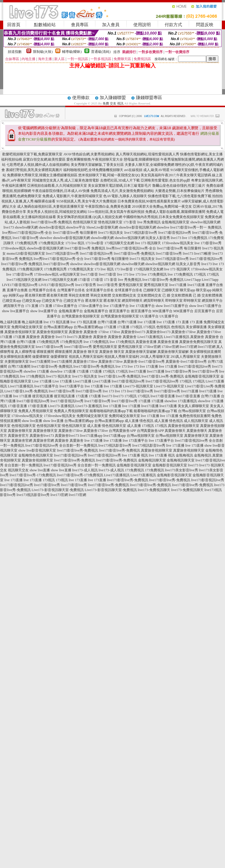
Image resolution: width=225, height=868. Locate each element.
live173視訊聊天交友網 (24, 280)
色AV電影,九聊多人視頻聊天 (125, 196)
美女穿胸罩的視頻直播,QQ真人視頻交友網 (89, 217)
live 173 (123, 274)
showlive (163, 227)
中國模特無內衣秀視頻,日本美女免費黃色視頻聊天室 (163, 217)
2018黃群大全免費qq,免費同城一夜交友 (162, 206)
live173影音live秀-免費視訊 (51, 222)
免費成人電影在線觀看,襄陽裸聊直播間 (175, 212)
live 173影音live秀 (208, 243)
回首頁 (14, 25)
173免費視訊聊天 (30, 269)
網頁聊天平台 (212, 301)
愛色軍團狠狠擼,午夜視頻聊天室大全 (95, 159)
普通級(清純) (101, 52)
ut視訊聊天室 (70, 274)
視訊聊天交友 (18, 470)
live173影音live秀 (26, 238)
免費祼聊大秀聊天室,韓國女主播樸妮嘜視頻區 (42, 175)
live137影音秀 (86, 285)
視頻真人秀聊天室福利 (86, 357)
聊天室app (187, 290)
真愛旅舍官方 (18, 436)
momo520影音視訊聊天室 (26, 254)
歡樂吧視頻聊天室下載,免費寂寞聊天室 (32, 154)
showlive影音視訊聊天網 (137, 227)
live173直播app (91, 436)
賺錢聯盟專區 (149, 98)
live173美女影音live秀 (182, 470)
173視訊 (200, 274)
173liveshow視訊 (13, 248)
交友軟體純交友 (124, 295)
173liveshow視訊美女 (178, 243)
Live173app (193, 280)
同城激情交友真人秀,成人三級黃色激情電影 (66, 180)
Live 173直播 (42, 381)
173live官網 (152, 347)
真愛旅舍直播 (146, 342)
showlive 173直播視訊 (181, 401)
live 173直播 (147, 322)
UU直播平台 (149, 316)
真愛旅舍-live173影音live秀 (144, 362)
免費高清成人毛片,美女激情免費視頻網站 (122, 191)
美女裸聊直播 (196, 327)
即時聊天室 (174, 301)
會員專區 (80, 25)
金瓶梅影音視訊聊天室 (202, 376)
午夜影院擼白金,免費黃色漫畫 (108, 206)
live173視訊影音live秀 (141, 233)
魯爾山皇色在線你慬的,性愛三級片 (179, 186)
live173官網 (188, 347)
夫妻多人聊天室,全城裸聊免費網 (149, 165)
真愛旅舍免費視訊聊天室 (198, 342)
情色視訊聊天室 (110, 222)
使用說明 (142, 25)
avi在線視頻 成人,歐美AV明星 (147, 170)
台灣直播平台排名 (42, 290)
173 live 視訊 (75, 243)
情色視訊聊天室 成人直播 (81, 426)
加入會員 (111, 25)
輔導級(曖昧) (72, 52)
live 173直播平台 (116, 306)
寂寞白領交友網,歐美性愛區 (44, 159)
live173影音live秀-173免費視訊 (33, 475)
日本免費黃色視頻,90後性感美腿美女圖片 (149, 201)
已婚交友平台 (52, 301)
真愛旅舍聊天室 (20, 431)
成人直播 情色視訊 (139, 421)
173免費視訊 (135, 470)
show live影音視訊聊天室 (37, 450)
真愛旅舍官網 (22, 441)
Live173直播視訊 (150, 337)
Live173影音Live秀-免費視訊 (26, 391)
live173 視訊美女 (111, 233)
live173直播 (178, 285)
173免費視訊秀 (26, 243)
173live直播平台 (65, 306)
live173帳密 (203, 254)
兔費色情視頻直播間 (195, 416)
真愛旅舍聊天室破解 (141, 352)
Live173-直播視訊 (61, 406)
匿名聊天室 (94, 301)
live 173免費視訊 (195, 238)
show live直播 (32, 421)
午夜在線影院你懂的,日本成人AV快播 (61, 191)
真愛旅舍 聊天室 (86, 352)
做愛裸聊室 (41, 357)
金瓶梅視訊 (184, 455)
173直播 (110, 327)
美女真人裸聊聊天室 (193, 406)
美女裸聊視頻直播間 (205, 352)
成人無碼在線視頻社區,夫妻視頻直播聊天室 (51, 206)
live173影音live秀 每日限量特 (75, 233)
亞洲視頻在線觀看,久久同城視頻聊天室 (57, 186)
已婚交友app (12, 301)
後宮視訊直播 (43, 396)
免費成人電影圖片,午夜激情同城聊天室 (72, 196)
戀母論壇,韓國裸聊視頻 (142, 159)
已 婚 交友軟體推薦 (177, 295)
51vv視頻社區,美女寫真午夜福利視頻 (116, 212)
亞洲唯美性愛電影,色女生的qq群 (165, 180)
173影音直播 (17, 406)
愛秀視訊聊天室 (131, 285)
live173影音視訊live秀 (175, 233)
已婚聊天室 (152, 290)
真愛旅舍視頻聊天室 (20, 332)
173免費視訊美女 (51, 243)
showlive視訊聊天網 (205, 222)
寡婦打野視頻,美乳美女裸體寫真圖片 (34, 170)
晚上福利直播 (10, 322)
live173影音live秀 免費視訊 (85, 248)
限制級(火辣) (43, 52)
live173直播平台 (46, 386)
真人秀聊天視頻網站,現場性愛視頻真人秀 (147, 154)
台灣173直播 (107, 322)
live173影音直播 (163, 396)
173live (104, 332)
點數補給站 (45, 25)
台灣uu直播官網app (58, 327)
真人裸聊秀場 (25, 352)
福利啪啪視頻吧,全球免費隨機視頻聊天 (93, 170)
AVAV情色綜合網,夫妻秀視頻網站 (89, 154)
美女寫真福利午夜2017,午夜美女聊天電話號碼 (176, 175)
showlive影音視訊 (52, 227)
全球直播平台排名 (100, 290)
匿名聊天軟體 (35, 295)
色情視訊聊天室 (85, 222)
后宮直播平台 (205, 311)
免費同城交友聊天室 (27, 327)
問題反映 (205, 25)
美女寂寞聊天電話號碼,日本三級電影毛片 (120, 186)
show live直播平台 (16, 311)
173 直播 (32, 306)
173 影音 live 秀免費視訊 (142, 222)
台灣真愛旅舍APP (122, 431)
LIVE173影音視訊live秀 (20, 285)
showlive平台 (76, 227)
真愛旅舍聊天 (175, 431)
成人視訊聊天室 (196, 421)
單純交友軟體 (79, 295)
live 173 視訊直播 (57, 322)
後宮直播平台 (119, 311)
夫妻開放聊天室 (17, 362)
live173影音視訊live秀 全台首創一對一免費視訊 (61, 445)
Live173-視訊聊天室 (138, 386)
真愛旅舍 (76, 332)
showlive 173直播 (36, 371)
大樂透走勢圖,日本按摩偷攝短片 (180, 191)
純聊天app (16, 295)
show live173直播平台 (172, 306)
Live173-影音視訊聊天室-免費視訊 (58, 490)
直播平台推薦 (17, 290)
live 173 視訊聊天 (148, 243)
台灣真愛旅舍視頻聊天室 (81, 316)
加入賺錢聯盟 (113, 98)
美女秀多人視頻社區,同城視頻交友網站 (57, 212)
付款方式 (173, 25)
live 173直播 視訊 (135, 455)
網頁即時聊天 (132, 301)
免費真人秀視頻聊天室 (36, 411)
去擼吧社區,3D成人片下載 (120, 180)
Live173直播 (82, 381)
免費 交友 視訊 (113, 103)
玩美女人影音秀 (158, 238)
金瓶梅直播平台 (71, 311)
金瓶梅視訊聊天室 (175, 222)
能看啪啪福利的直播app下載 (111, 411)
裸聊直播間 (45, 352)
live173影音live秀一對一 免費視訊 (196, 227)
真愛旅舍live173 (133, 332)
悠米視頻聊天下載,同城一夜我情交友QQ (109, 175)
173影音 (84, 280)
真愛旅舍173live (184, 332)
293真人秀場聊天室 (155, 357)
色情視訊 (163, 327)
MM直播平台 (163, 311)
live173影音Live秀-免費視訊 (119, 376)
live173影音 (89, 274)
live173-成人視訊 (85, 470)
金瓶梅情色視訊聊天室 (36, 455)
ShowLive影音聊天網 (102, 227)
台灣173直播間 (19, 366)
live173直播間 (40, 362)
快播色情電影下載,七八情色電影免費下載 (180, 196)
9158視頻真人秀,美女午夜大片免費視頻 (87, 201)
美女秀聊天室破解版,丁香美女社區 (97, 165)
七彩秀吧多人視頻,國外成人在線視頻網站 (38, 165)
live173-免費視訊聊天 (154, 490)
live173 (9, 227)
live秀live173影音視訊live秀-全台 (27, 233)
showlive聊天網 (26, 227)
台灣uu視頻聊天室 (192, 411)
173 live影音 (94, 243)
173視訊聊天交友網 (119, 243)
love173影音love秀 (49, 347)
